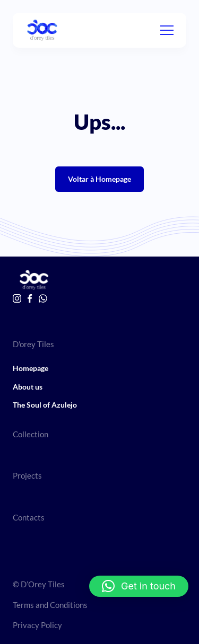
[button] (139, 586)
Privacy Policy (37, 625)
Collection (31, 434)
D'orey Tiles (33, 344)
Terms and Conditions (50, 605)
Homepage (31, 368)
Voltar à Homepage (99, 179)
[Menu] (167, 30)
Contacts (29, 517)
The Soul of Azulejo (45, 405)
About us (28, 387)
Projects (27, 475)
